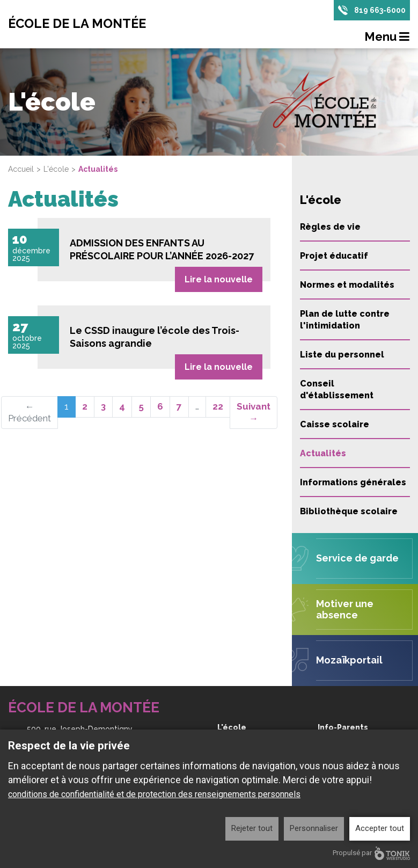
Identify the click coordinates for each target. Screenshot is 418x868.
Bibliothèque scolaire (349, 511)
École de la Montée (79, 24)
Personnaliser (314, 828)
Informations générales (353, 482)
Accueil (21, 169)
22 (218, 406)
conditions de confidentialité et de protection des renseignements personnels (154, 794)
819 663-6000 (380, 10)
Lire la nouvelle (219, 278)
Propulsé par (371, 853)
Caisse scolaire (335, 424)
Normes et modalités (347, 285)
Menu (387, 37)
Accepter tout (380, 828)
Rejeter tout (252, 828)
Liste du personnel (342, 355)
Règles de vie (330, 227)
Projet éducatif (334, 256)
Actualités (323, 453)
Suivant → (254, 411)
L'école (56, 169)
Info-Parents (343, 727)
